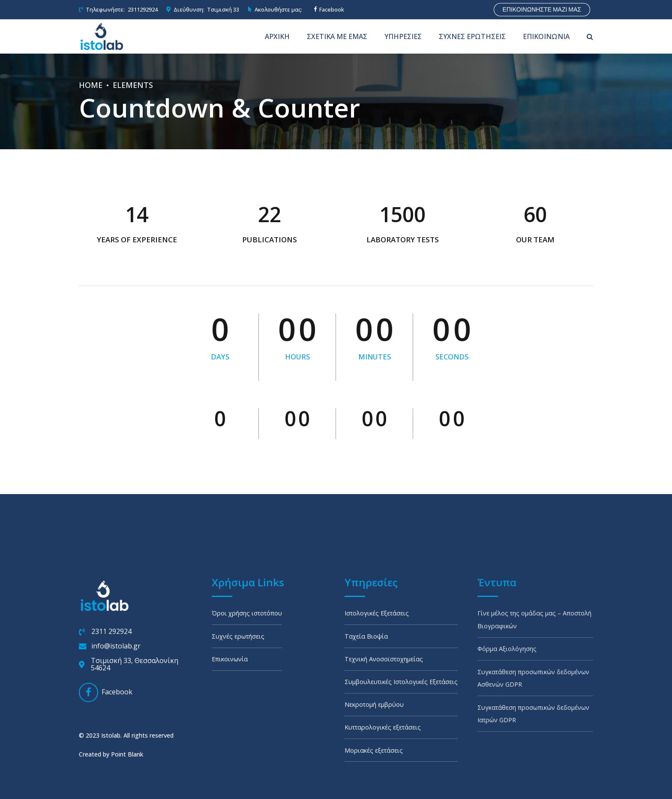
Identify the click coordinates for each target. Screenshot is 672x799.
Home (91, 85)
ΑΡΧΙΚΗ (277, 36)
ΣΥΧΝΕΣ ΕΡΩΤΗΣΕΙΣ (472, 36)
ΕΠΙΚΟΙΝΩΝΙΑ (546, 36)
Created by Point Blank (111, 737)
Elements (133, 85)
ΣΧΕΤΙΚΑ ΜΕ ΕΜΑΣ (337, 36)
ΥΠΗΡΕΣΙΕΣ (403, 36)
